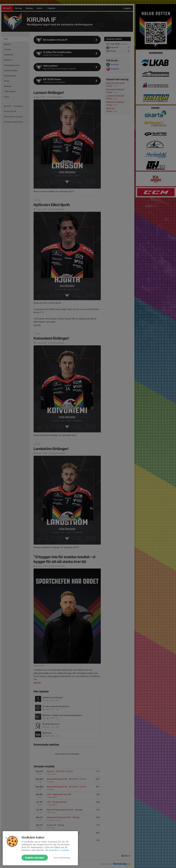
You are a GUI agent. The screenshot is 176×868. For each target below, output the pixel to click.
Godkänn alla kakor (35, 858)
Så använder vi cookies (57, 850)
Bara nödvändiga (62, 858)
